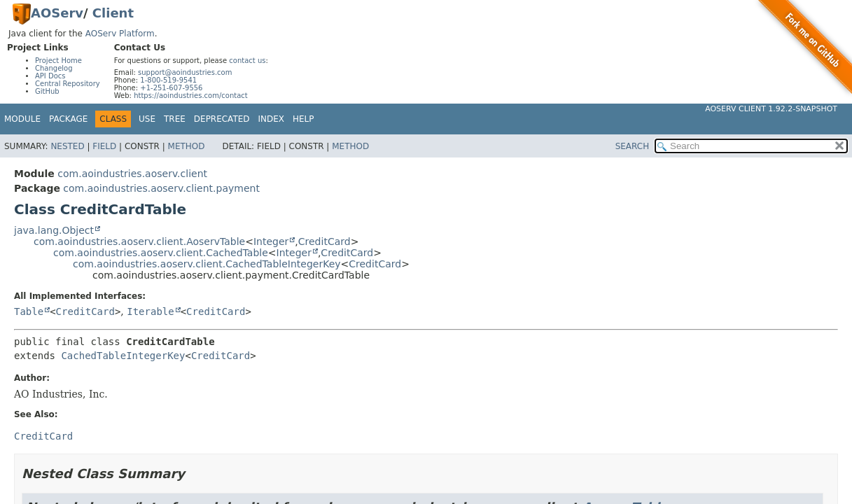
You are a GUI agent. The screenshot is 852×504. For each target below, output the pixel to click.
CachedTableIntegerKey (123, 356)
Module (22, 119)
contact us (247, 61)
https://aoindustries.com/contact (191, 96)
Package (68, 119)
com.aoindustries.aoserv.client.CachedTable (161, 253)
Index (272, 119)
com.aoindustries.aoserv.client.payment (161, 188)
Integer (271, 241)
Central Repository (68, 84)
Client (113, 13)
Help (303, 119)
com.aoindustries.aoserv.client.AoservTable (139, 241)
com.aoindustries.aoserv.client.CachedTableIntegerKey (207, 264)
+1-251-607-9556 (171, 88)
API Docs (50, 76)
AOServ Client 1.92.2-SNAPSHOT (771, 109)
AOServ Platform (120, 34)
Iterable (150, 311)
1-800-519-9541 (168, 80)
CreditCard (324, 241)
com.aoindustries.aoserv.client (132, 174)
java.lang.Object (54, 230)
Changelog (54, 68)
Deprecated (222, 119)
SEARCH (633, 146)
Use (147, 119)
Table (29, 311)
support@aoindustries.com (185, 72)
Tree (175, 119)
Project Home (58, 61)
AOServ (57, 13)
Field (104, 146)
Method (187, 146)
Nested (67, 146)
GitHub (47, 91)
